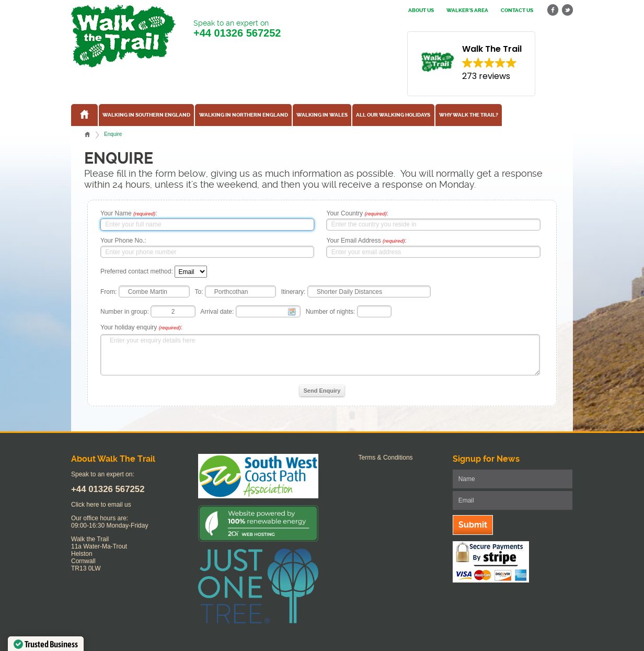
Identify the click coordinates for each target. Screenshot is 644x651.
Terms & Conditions (386, 458)
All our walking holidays (393, 115)
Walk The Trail (123, 36)
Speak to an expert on (237, 29)
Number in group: (125, 312)
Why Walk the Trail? (469, 115)
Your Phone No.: (123, 241)
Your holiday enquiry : (141, 327)
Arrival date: (217, 312)
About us (421, 10)
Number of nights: (331, 312)
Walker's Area (467, 10)
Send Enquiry (322, 391)
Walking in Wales (322, 115)
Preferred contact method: (137, 272)
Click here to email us (101, 505)
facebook (553, 10)
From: (108, 292)
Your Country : (357, 213)
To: (199, 292)
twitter (567, 10)
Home (87, 134)
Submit (473, 525)
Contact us (517, 10)
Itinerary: (294, 292)
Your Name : (129, 213)
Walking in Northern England (244, 115)
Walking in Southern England (146, 115)
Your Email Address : (366, 241)
